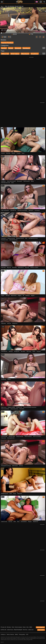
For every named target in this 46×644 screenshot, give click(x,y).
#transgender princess (33, 238)
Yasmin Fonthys (7, 43)
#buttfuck (11, 351)
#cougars (18, 153)
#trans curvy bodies (37, 437)
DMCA (16, 634)
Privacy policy (22, 634)
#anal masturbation (5, 409)
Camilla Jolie (3, 630)
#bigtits (3, 296)
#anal (12, 183)
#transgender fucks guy (6, 466)
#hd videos (15, 54)
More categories (40, 627)
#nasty (15, 494)
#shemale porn (4, 351)
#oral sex (9, 323)
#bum (11, 494)
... (44, 48)
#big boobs (20, 494)
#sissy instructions (14, 409)
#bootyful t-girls (12, 437)
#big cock (9, 268)
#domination (20, 181)
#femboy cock (19, 407)
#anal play (8, 153)
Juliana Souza (10, 630)
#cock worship (4, 437)
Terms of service (10, 634)
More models (41, 630)
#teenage (8, 296)
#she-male (3, 268)
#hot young (29, 351)
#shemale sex (21, 268)
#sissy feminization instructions (30, 407)
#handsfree (22, 409)
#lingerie (30, 522)
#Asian (24, 627)
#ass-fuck (27, 268)
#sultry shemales (20, 437)
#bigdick (33, 296)
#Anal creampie (18, 627)
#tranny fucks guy (11, 238)
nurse (11, 48)
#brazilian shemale (20, 238)
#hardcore (28, 296)
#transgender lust (11, 438)
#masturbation (24, 522)
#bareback (25, 54)
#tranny (9, 379)
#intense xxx (15, 323)
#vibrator (13, 153)
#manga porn (17, 351)
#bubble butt (35, 522)
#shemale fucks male (6, 183)
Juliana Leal (31, 630)
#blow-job (5, 54)
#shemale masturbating (22, 210)
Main (2, 6)
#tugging (20, 296)
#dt (23, 296)
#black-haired (14, 296)
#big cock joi (4, 407)
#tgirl (26, 238)
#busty (32, 181)
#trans (23, 153)
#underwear (4, 379)
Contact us (3, 634)
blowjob (18, 48)
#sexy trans (4, 438)
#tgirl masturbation (5, 210)
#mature (3, 153)
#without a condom (34, 268)
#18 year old (3, 627)
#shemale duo (13, 210)
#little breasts (15, 466)
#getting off (31, 210)
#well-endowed (27, 181)
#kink (15, 522)
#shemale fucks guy (13, 240)
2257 (27, 634)
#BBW (31, 627)
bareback (26, 48)
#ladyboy (35, 54)
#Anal (13, 627)
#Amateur (9, 627)
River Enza (25, 630)
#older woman (4, 522)
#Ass (28, 627)
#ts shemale (37, 210)
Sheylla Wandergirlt (18, 630)
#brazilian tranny (5, 240)
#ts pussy (39, 351)
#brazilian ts (4, 238)
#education (4, 323)
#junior (34, 351)
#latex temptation (28, 437)
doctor (4, 48)
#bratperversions (5, 494)
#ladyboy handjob (11, 407)
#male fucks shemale (11, 181)
